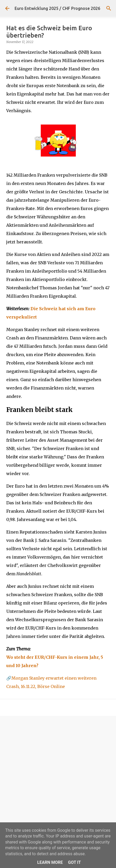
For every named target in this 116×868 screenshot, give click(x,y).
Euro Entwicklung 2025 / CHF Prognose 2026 (57, 8)
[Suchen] (109, 8)
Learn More (50, 862)
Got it (74, 862)
